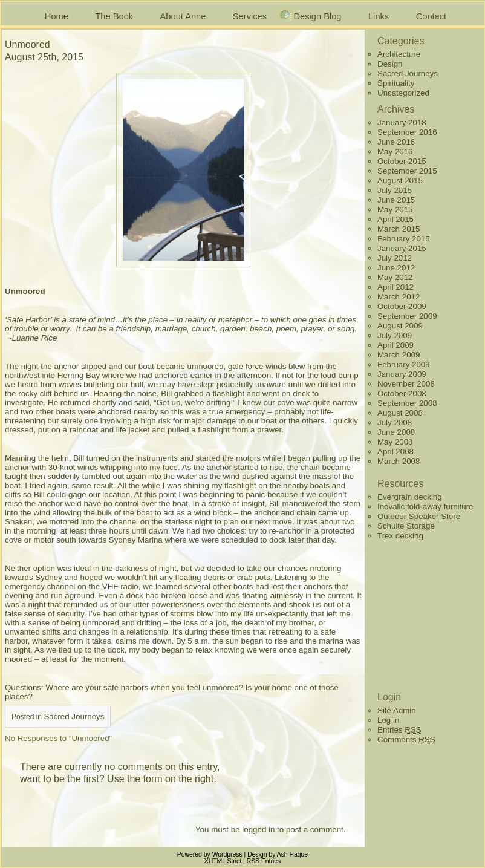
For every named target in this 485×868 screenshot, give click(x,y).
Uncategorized (403, 93)
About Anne (183, 16)
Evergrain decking (410, 497)
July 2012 (395, 258)
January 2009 (402, 374)
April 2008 (395, 452)
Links (379, 16)
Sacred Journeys (74, 716)
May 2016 (395, 152)
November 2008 (406, 384)
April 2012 (395, 287)
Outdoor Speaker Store (419, 516)
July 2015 (395, 190)
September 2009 (407, 316)
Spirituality (396, 83)
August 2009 (400, 326)
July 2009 (395, 335)
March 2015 (399, 229)
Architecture (399, 54)
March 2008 (399, 461)
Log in (388, 720)
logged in (258, 830)
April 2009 (395, 345)
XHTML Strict (223, 861)
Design (390, 64)
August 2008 (400, 413)
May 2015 (395, 210)
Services (250, 16)
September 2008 (407, 403)
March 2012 (399, 297)
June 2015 (396, 200)
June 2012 (396, 268)
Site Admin (397, 710)
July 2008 (395, 423)
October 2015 (402, 161)
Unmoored (28, 44)
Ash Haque (292, 854)
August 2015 (400, 181)
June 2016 (396, 142)
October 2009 (402, 306)
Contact (431, 16)
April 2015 (395, 219)
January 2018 (402, 122)
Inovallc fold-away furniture (425, 507)
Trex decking (400, 536)
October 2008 (402, 393)
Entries (399, 730)
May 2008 (395, 442)
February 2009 (404, 364)
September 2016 (407, 132)
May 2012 (395, 277)
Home (57, 16)
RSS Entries (264, 861)
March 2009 (399, 355)
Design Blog (317, 16)
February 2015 (404, 239)
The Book (114, 16)
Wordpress (227, 854)
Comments (406, 739)
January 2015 (402, 248)
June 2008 (396, 432)
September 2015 (407, 171)
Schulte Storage (406, 526)
